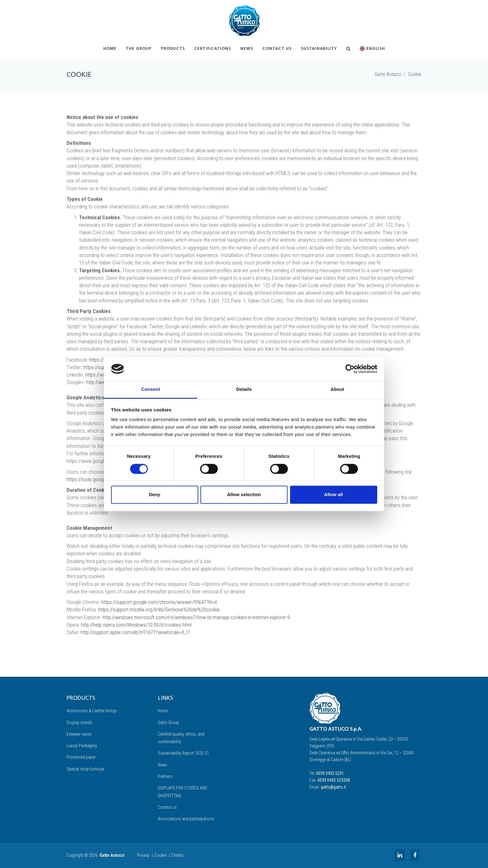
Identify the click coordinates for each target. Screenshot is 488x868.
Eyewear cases (79, 734)
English (372, 49)
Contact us (277, 49)
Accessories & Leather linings (92, 711)
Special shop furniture (85, 769)
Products (173, 49)
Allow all (333, 495)
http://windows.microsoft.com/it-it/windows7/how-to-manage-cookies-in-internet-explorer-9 (196, 617)
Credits (178, 855)
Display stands (80, 723)
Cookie (415, 74)
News (247, 49)
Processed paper (81, 757)
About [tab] (337, 389)
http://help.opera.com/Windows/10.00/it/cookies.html (136, 625)
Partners (165, 776)
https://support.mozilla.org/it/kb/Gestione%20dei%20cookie (159, 609)
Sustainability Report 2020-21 (183, 753)
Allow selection (244, 495)
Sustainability (319, 49)
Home (110, 49)
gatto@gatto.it (333, 787)
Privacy (143, 855)
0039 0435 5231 (330, 773)
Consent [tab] (151, 389)
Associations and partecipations (186, 819)
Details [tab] (244, 389)
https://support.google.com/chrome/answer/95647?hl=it (159, 602)
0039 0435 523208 (334, 780)
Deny (155, 495)
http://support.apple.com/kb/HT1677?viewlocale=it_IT (136, 632)
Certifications (213, 49)
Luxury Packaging (82, 746)
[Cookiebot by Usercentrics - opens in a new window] (350, 369)
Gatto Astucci (388, 74)
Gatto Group (168, 723)
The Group (139, 49)
